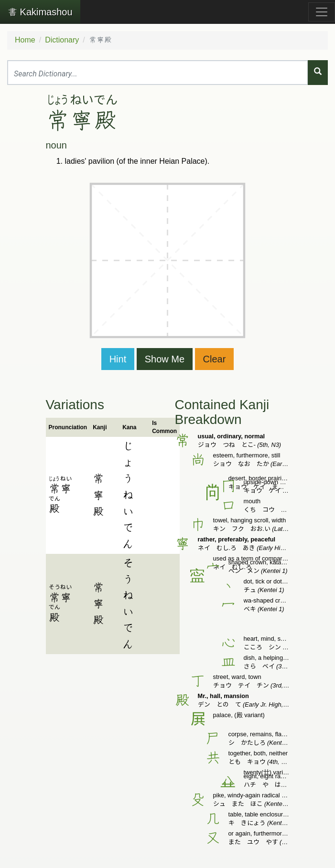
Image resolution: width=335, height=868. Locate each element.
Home (25, 40)
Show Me (165, 359)
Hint (118, 359)
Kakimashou (40, 12)
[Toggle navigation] (322, 12)
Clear (215, 359)
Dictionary (62, 40)
